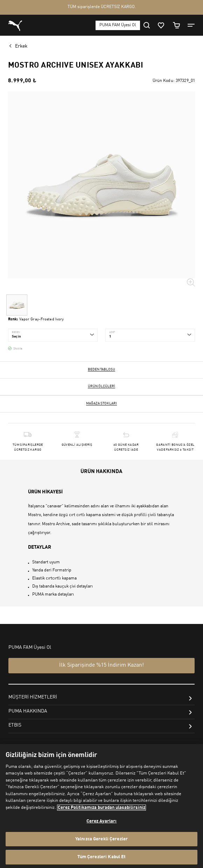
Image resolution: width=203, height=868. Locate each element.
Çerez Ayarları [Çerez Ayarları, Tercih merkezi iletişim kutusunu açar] (102, 821)
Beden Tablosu (101, 369)
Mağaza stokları (101, 403)
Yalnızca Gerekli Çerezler (101, 839)
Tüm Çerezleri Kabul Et (102, 857)
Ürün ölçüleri (101, 386)
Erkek (21, 46)
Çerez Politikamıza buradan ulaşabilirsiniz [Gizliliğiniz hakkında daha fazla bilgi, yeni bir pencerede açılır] (101, 808)
